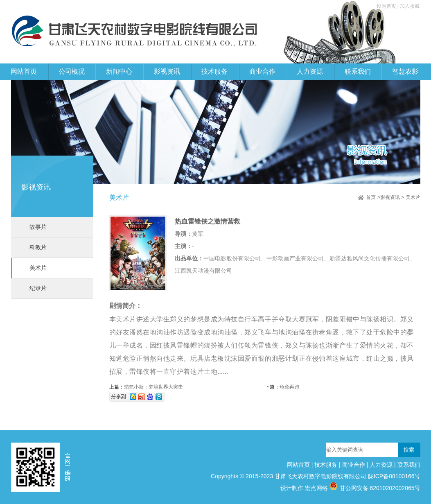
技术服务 (326, 465)
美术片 (38, 268)
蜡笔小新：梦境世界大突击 (153, 387)
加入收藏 (410, 6)
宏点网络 (316, 488)
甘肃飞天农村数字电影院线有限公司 (320, 476)
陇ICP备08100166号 (394, 476)
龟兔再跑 (289, 387)
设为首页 (387, 6)
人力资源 (381, 465)
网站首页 (24, 71)
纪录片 (38, 288)
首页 (371, 197)
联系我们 (409, 465)
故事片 (38, 227)
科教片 (38, 247)
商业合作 (354, 465)
